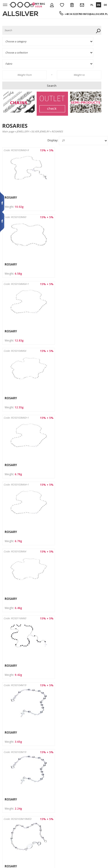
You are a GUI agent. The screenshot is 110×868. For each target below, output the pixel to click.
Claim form (9, 819)
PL (92, 5)
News (6, 823)
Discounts (8, 803)
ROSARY (11, 197)
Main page (8, 131)
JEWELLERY (23, 131)
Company (8, 770)
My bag (40, 5)
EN (99, 5)
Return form (10, 815)
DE (105, 5)
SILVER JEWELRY (40, 131)
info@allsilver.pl (95, 14)
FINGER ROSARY (72, 603)
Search (52, 86)
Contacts (8, 791)
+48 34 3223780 (73, 14)
